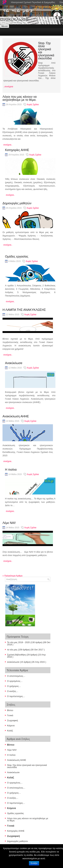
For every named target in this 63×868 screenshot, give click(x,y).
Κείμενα (11, 726)
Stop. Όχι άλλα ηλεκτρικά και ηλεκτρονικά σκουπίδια (46, 51)
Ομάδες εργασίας (17, 257)
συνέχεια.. (8, 145)
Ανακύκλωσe (14, 363)
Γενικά (10, 715)
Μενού (5, 26)
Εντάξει (34, 863)
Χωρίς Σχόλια (33, 105)
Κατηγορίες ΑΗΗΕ (17, 150)
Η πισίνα (11, 470)
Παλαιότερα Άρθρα (12, 576)
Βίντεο (10, 710)
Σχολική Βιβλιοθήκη (16, 655)
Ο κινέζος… (13, 691)
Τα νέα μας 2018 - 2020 (18, 642)
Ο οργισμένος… (15, 681)
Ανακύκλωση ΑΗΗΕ (16, 416)
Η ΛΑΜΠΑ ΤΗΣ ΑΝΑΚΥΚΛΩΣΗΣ (24, 310)
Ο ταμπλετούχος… (16, 696)
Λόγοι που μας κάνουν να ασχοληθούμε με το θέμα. (20, 98)
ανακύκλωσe (13, 662)
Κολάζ (10, 731)
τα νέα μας (12, 650)
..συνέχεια (8, 86)
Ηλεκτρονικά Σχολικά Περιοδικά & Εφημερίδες (33, 2)
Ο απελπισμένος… (16, 676)
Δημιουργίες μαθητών (17, 203)
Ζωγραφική (13, 720)
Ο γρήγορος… (14, 686)
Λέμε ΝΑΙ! (9, 523)
